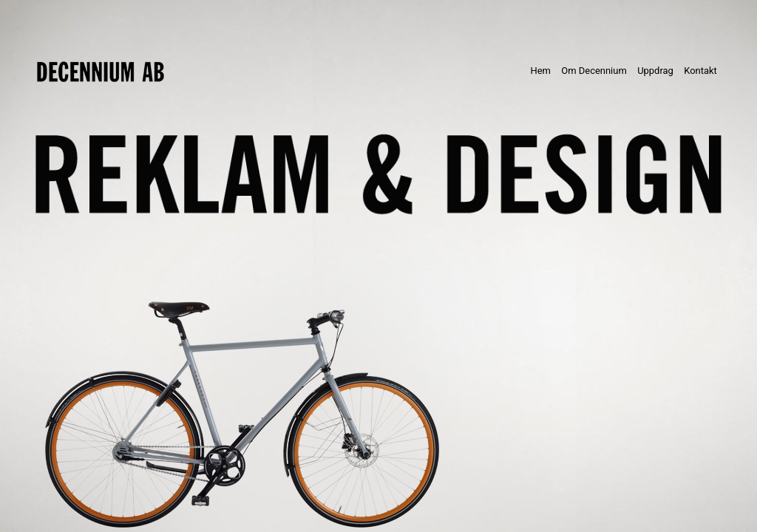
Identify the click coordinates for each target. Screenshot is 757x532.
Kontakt (700, 71)
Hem (543, 70)
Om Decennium (594, 71)
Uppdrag (655, 71)
